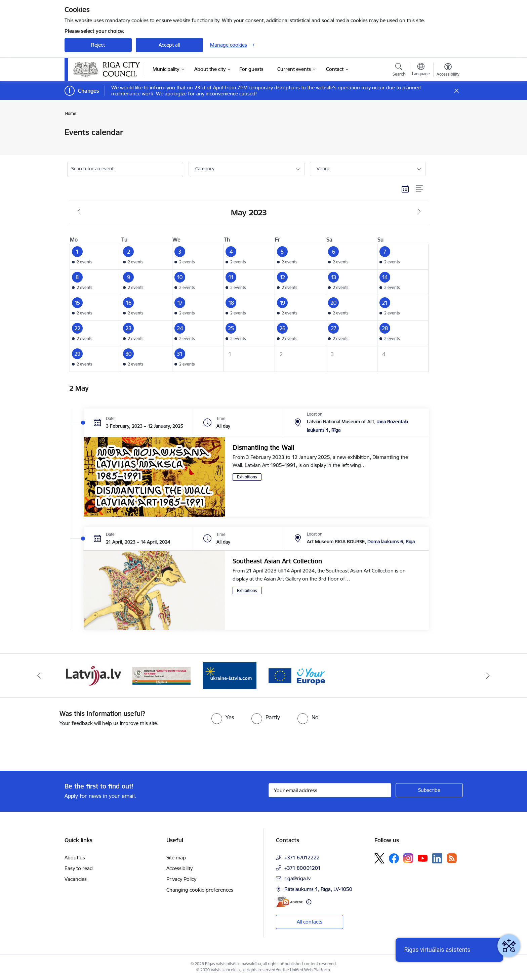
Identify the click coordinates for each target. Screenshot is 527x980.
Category (205, 169)
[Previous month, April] (79, 212)
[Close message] (456, 91)
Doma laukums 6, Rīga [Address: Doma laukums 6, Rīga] (391, 542)
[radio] (223, 717)
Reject (98, 45)
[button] (95, 257)
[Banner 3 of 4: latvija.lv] (94, 675)
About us (75, 858)
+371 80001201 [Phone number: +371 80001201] (302, 868)
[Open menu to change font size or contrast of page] (448, 71)
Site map (176, 858)
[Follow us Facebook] (394, 858)
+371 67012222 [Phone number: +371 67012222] (302, 858)
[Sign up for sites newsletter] (429, 790)
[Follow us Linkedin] (437, 858)
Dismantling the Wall (263, 448)
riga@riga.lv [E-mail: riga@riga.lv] (297, 878)
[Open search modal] (399, 71)
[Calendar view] (405, 189)
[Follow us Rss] (452, 858)
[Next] (488, 676)
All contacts (310, 922)
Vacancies (76, 879)
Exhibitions (247, 477)
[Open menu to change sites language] (421, 70)
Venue (323, 169)
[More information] (309, 902)
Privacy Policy (181, 879)
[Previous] (39, 676)
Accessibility (179, 868)
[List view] (420, 189)
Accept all (169, 45)
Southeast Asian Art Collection (277, 561)
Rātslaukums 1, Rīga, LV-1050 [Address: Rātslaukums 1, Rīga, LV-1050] (318, 889)
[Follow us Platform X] (379, 858)
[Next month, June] (419, 212)
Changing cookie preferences (200, 890)
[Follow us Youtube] (423, 858)
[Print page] (446, 130)
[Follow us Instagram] (408, 858)
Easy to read (79, 868)
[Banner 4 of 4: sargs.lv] (161, 675)
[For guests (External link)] (251, 69)
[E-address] (289, 902)
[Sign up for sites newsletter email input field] (330, 790)
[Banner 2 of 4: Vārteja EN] (298, 675)
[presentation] (56, 746)
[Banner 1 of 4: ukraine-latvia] (230, 675)
